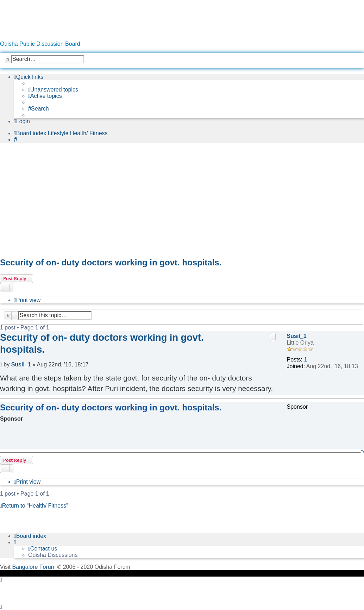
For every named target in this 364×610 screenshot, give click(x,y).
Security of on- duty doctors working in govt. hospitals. (111, 262)
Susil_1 (297, 336)
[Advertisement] (180, 198)
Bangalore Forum (34, 567)
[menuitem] (53, 90)
